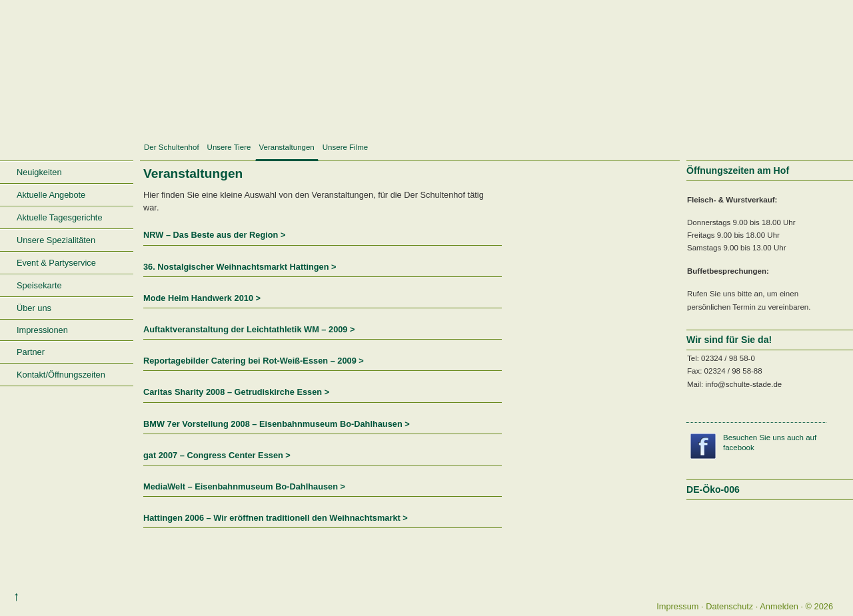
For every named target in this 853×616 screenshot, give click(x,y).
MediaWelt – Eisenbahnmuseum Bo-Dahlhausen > (244, 486)
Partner (31, 352)
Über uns (34, 308)
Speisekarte (39, 285)
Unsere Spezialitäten (56, 240)
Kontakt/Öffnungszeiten (61, 375)
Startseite (67, 149)
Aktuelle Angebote (51, 195)
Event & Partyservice (56, 263)
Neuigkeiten (39, 172)
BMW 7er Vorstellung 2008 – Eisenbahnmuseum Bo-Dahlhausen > (277, 424)
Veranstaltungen (287, 147)
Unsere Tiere (229, 147)
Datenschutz (729, 606)
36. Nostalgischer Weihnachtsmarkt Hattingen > (240, 267)
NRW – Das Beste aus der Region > (214, 235)
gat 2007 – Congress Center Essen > (217, 455)
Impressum (677, 606)
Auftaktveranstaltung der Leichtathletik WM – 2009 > (249, 329)
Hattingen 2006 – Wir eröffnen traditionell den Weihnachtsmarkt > (276, 518)
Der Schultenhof (172, 147)
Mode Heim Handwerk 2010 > (202, 298)
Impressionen (42, 330)
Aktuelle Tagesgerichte (60, 217)
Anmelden (779, 606)
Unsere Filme (345, 147)
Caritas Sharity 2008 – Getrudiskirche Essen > (236, 392)
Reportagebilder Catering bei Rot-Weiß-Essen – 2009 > (254, 361)
